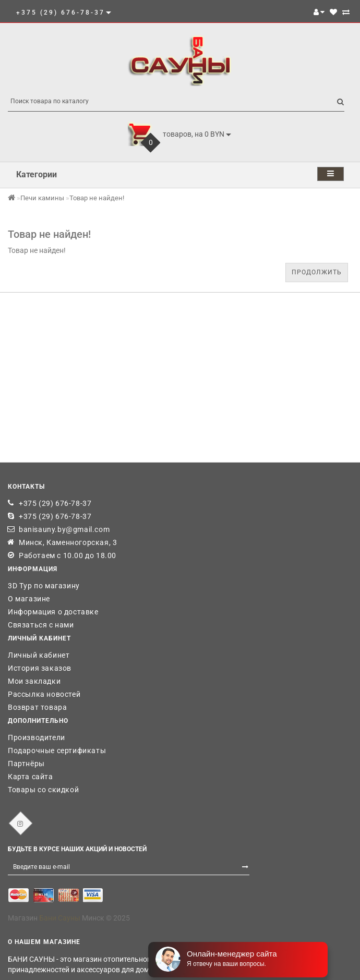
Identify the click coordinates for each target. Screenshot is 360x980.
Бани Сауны (60, 918)
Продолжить (317, 272)
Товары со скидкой (43, 790)
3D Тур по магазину (44, 586)
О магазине (29, 599)
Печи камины (42, 198)
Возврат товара (37, 707)
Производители (37, 737)
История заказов (40, 668)
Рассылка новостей (44, 694)
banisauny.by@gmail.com (64, 529)
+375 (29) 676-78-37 (55, 503)
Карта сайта (31, 777)
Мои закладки (34, 681)
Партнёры (26, 764)
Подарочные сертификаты (57, 751)
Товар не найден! (97, 198)
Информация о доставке (53, 612)
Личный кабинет (39, 655)
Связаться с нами (41, 625)
